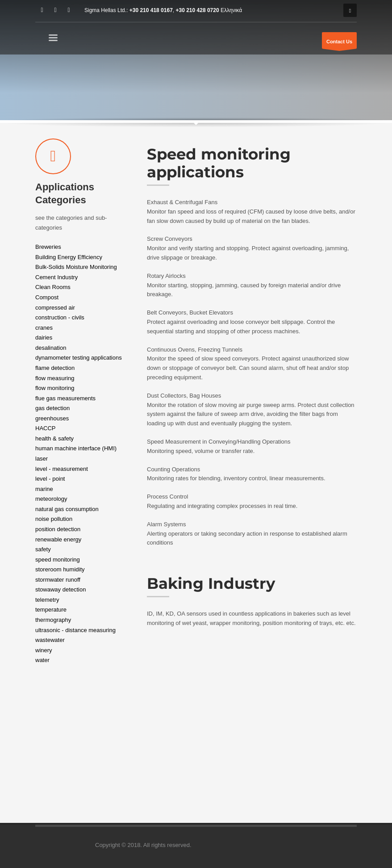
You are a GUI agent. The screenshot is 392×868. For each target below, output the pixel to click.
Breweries (48, 247)
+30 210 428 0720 (198, 10)
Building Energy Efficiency (69, 257)
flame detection (55, 368)
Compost (47, 297)
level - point (50, 479)
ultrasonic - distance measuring (75, 630)
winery (44, 650)
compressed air (55, 307)
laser (42, 459)
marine (44, 489)
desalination (51, 347)
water (42, 660)
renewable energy (58, 539)
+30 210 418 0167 (151, 10)
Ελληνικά (231, 10)
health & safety (54, 438)
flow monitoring (55, 388)
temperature (51, 610)
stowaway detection (60, 589)
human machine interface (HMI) (76, 448)
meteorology (51, 499)
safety (43, 549)
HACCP (46, 428)
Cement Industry (56, 277)
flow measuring (55, 378)
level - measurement (62, 468)
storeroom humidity (60, 569)
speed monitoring (58, 559)
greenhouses (52, 418)
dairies (44, 338)
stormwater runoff (58, 579)
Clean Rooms (53, 287)
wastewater (50, 640)
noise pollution (54, 519)
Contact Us (339, 44)
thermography (53, 620)
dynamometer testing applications (79, 358)
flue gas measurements (65, 398)
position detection (58, 529)
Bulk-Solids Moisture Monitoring (76, 267)
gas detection (52, 408)
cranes (44, 327)
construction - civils (60, 317)
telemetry (47, 599)
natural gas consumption (67, 509)
